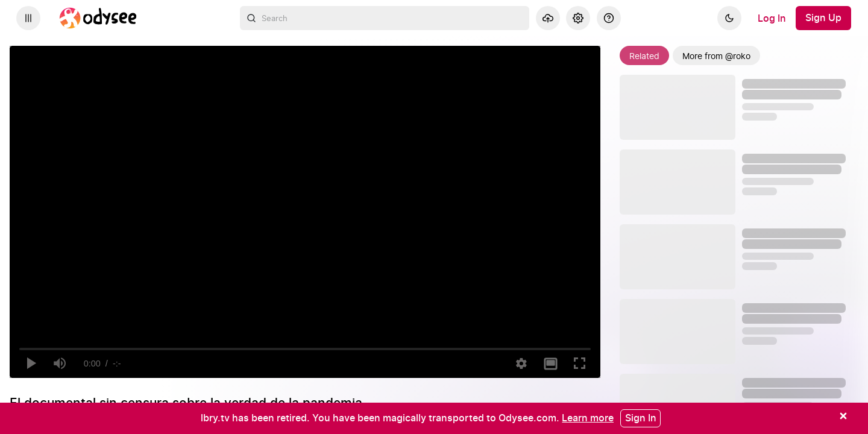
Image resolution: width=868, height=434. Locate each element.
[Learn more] (588, 418)
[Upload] (548, 18)
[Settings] (578, 18)
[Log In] (772, 18)
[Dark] (729, 18)
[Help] (609, 18)
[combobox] (385, 18)
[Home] (98, 18)
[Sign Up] (823, 18)
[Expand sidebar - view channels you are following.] (28, 18)
